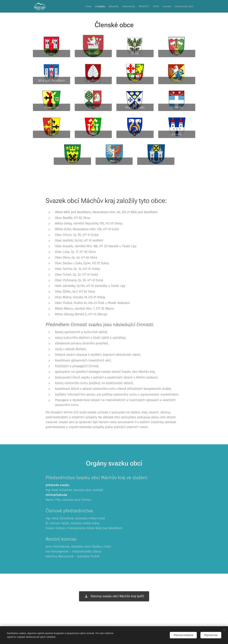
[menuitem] (87, 6)
